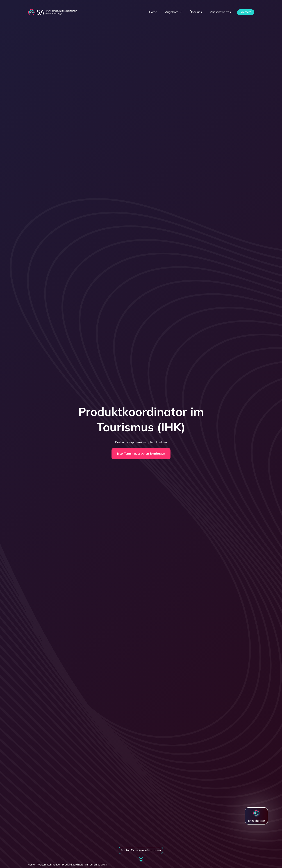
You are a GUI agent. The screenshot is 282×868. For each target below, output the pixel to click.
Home (31, 865)
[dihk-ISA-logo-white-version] (53, 10)
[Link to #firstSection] (141, 860)
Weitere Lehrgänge (48, 865)
